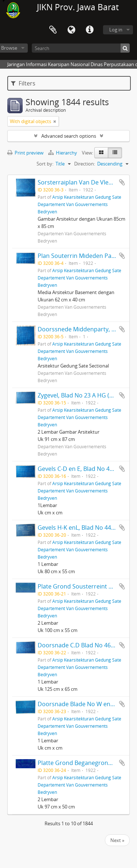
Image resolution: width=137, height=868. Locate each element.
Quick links (90, 30)
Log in (116, 30)
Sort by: (45, 164)
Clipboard (53, 30)
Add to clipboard (122, 182)
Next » (117, 840)
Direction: (85, 164)
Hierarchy (63, 153)
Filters (23, 83)
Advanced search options (69, 136)
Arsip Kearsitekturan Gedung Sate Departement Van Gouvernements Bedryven (79, 204)
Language (71, 30)
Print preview (25, 153)
